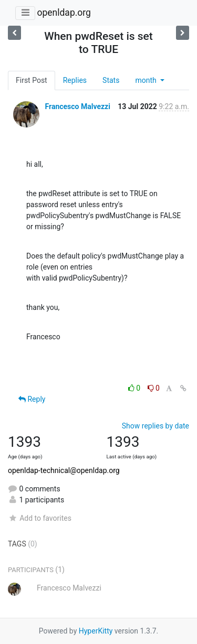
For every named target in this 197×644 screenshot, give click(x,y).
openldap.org (64, 13)
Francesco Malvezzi (77, 106)
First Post (32, 80)
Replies (75, 80)
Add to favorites (40, 518)
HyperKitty (96, 631)
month (147, 80)
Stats (111, 80)
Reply (32, 399)
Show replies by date (155, 426)
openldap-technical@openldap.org (64, 470)
